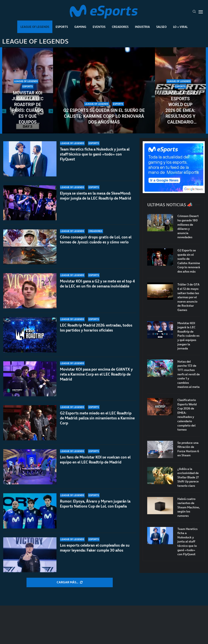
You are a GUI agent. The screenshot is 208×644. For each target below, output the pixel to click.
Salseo (161, 27)
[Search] (194, 12)
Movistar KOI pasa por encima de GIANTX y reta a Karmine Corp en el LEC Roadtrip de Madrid (96, 374)
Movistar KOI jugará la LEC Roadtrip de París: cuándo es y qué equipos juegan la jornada (28, 108)
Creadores (120, 27)
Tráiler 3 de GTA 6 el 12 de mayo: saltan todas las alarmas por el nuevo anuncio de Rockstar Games (188, 297)
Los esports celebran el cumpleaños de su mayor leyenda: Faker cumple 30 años (95, 548)
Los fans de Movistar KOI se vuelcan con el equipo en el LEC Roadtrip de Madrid (95, 460)
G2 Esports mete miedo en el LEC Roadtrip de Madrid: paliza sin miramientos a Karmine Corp (97, 418)
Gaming (80, 27)
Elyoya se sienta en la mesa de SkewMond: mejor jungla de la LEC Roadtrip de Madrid (95, 196)
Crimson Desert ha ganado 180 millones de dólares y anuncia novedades (188, 227)
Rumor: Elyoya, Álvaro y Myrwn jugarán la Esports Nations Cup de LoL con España (95, 504)
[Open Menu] (201, 12)
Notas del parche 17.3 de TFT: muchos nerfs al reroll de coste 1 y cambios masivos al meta (189, 374)
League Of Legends (35, 27)
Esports (62, 27)
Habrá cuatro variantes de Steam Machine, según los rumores (189, 507)
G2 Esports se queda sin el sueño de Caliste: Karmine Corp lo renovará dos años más (104, 116)
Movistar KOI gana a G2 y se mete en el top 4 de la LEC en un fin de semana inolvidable (97, 284)
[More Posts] (70, 582)
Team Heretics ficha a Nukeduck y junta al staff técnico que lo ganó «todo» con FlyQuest (95, 154)
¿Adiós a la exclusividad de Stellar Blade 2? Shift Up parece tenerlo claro (188, 477)
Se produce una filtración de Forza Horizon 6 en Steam (188, 449)
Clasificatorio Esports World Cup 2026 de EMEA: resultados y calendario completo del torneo (180, 108)
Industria (142, 27)
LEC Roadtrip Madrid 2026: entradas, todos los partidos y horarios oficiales (96, 328)
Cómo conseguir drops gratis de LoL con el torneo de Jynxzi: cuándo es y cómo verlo (96, 240)
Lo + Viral (180, 27)
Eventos (99, 27)
